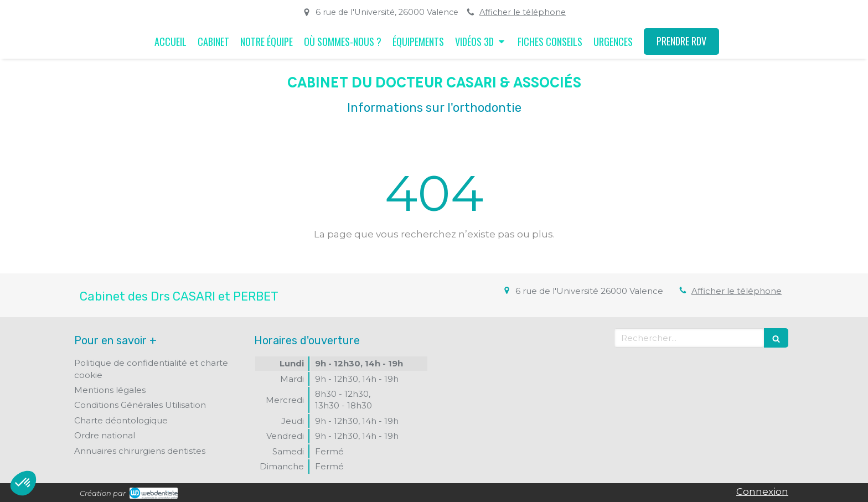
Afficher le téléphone (523, 12)
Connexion (762, 491)
